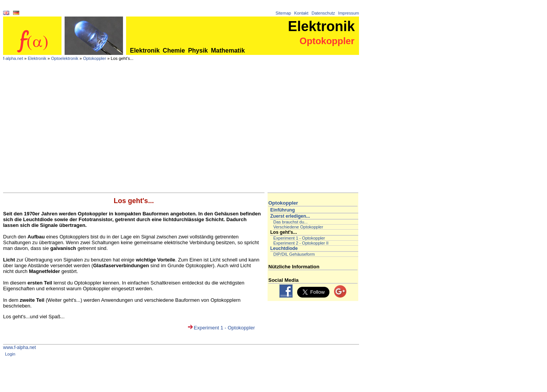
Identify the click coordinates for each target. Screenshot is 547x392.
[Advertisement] (181, 135)
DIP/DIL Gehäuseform (294, 254)
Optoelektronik (65, 58)
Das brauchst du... (290, 222)
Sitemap (283, 13)
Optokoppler (95, 58)
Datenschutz (323, 13)
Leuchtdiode (284, 248)
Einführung (283, 210)
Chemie (174, 50)
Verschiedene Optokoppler (298, 227)
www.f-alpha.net (19, 347)
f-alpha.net (13, 58)
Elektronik (145, 50)
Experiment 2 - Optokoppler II (301, 243)
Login (10, 354)
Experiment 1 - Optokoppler (224, 328)
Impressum (349, 13)
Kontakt (301, 13)
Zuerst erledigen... (290, 216)
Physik (198, 50)
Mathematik (228, 50)
